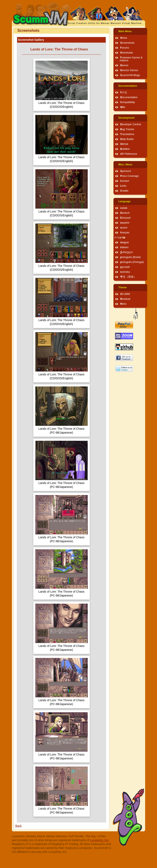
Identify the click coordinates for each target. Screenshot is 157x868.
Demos (124, 65)
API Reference (129, 154)
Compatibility (128, 102)
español (125, 223)
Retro (123, 304)
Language (124, 201)
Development (126, 118)
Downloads (127, 53)
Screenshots (127, 43)
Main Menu (125, 31)
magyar (125, 242)
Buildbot (125, 149)
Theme (123, 287)
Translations (127, 134)
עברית (118, 237)
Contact (125, 181)
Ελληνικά (125, 218)
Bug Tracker (127, 129)
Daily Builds (127, 139)
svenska (125, 272)
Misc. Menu (125, 165)
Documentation (128, 86)
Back (19, 826)
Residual (125, 299)
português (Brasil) (130, 257)
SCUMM (125, 294)
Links (123, 186)
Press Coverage (129, 176)
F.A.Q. (124, 92)
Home (124, 38)
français (125, 233)
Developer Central (131, 124)
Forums (125, 48)
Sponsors (126, 171)
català (124, 208)
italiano (124, 247)
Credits (124, 191)
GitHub (124, 144)
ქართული (127, 252)
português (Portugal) (132, 262)
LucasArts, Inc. (100, 840)
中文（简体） (128, 277)
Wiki (123, 107)
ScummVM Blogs (130, 75)
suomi (124, 228)
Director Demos (129, 70)
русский (125, 267)
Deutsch (125, 213)
